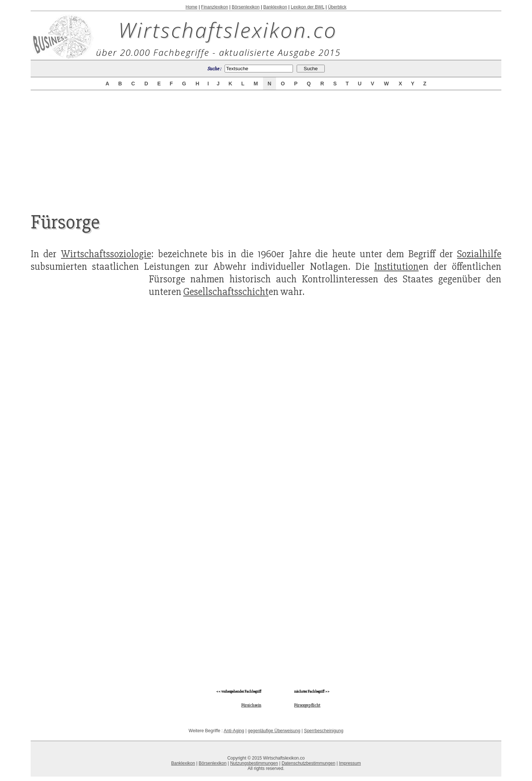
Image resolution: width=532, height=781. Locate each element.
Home (191, 7)
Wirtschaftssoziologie (106, 254)
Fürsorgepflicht (307, 705)
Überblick (337, 7)
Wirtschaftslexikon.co (228, 30)
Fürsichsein (251, 705)
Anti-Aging (234, 731)
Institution (396, 266)
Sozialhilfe (479, 254)
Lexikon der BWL (308, 7)
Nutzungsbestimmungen (254, 763)
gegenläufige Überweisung (274, 731)
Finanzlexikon (214, 7)
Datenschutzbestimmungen (308, 763)
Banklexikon (275, 7)
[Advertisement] (266, 145)
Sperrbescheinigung (324, 731)
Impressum (350, 763)
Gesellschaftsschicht (226, 292)
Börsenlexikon (245, 7)
